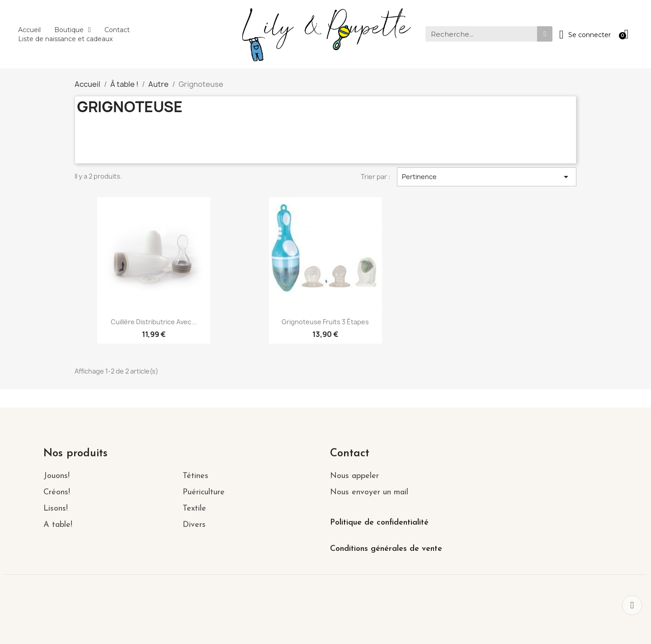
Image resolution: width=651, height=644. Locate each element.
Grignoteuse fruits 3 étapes (325, 322)
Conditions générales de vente (386, 549)
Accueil (29, 30)
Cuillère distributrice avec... (154, 322)
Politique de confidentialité (379, 523)
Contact (117, 30)
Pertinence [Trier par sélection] (487, 177)
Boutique (73, 30)
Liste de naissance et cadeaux (65, 39)
